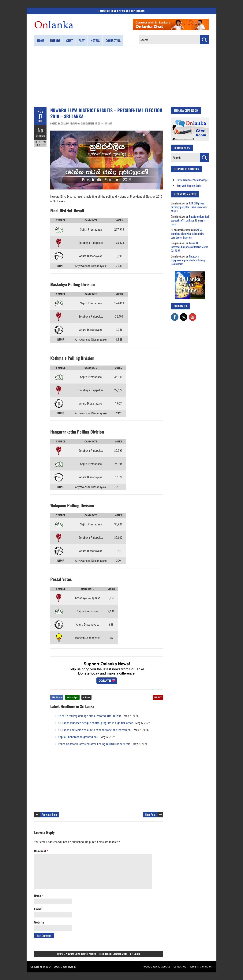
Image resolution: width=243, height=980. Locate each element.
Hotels (95, 41)
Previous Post (49, 815)
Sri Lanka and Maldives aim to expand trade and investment (95, 730)
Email (38, 909)
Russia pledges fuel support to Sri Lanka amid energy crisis (190, 220)
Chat (69, 41)
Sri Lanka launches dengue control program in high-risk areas (95, 723)
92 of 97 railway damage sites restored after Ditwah (90, 716)
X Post (86, 697)
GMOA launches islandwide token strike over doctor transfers (187, 233)
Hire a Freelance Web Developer (193, 180)
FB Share (57, 697)
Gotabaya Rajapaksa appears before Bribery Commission (188, 260)
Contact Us (180, 967)
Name (38, 896)
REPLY (158, 697)
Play (82, 41)
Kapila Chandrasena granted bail (78, 737)
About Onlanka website (156, 967)
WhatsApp (72, 697)
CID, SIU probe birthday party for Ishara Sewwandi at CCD (189, 207)
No (40, 130)
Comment (40, 135)
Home (41, 41)
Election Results (40, 144)
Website (39, 922)
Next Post (150, 815)
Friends (55, 41)
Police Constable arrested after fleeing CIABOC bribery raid (94, 744)
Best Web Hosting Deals (189, 186)
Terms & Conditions (201, 967)
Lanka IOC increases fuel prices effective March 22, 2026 (189, 247)
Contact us (113, 41)
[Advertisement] (121, 77)
